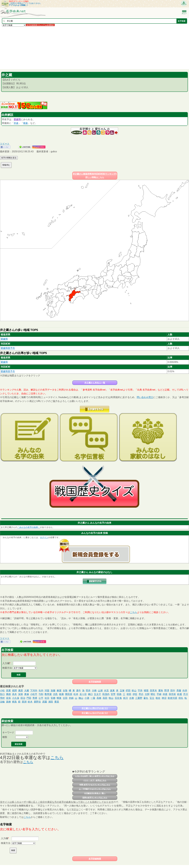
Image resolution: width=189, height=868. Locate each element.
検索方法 (7, 668)
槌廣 (61, 694)
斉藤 (179, 690)
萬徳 (8, 694)
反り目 (83, 694)
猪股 (146, 690)
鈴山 (134, 690)
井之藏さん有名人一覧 (95, 383)
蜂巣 (59, 698)
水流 (106, 690)
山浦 (100, 690)
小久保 (16, 698)
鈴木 (30, 702)
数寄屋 (48, 694)
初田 (129, 694)
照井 (88, 690)
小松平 (34, 694)
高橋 (99, 698)
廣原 (21, 690)
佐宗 (47, 698)
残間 (14, 690)
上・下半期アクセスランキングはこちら (95, 789)
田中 (173, 690)
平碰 (159, 694)
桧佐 (158, 698)
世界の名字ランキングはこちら (95, 798)
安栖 (53, 698)
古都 (132, 698)
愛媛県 (17, 119)
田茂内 (106, 694)
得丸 (181, 698)
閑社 (153, 694)
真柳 (8, 702)
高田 (105, 698)
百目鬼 (118, 698)
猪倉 (26, 123)
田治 (23, 698)
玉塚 (122, 690)
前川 (126, 698)
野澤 (167, 690)
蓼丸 (146, 698)
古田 (65, 698)
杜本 (76, 694)
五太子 (97, 694)
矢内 (41, 690)
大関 (147, 694)
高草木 (153, 690)
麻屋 (59, 690)
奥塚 (27, 694)
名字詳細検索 (95, 682)
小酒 (87, 698)
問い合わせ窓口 (145, 397)
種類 (5, 737)
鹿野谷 (37, 702)
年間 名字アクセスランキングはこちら (95, 785)
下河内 (34, 690)
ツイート (5, 144)
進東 (112, 690)
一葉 (93, 698)
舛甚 (165, 694)
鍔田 (128, 690)
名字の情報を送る (9, 158)
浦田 (51, 702)
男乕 (35, 698)
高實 (8, 690)
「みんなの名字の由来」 (29, 527)
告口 (2, 694)
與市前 (172, 694)
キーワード (8, 732)
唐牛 (79, 690)
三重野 (139, 698)
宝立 (152, 698)
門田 (29, 698)
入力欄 (6, 663)
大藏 (27, 690)
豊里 (57, 702)
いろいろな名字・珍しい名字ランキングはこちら (95, 776)
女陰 (65, 690)
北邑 (55, 694)
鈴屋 (180, 694)
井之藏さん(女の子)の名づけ (95, 713)
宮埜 (113, 694)
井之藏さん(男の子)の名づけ (95, 708)
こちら (133, 612)
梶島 (14, 702)
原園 (45, 702)
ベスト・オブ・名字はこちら (95, 780)
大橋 (94, 690)
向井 (185, 690)
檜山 (81, 698)
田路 (119, 694)
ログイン (44, 537)
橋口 (90, 694)
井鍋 (71, 698)
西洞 (24, 702)
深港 (21, 694)
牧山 (111, 698)
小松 (2, 690)
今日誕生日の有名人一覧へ (95, 793)
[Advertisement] (89, 48)
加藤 (53, 690)
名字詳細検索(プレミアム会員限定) (40, 25)
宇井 (140, 690)
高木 (14, 694)
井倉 (16, 123)
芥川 (186, 694)
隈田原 (69, 694)
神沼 (164, 698)
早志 (141, 694)
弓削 (41, 694)
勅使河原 (172, 698)
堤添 (8, 698)
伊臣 (135, 694)
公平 (41, 698)
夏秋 (161, 690)
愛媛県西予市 (8, 348)
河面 (47, 690)
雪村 (2, 698)
